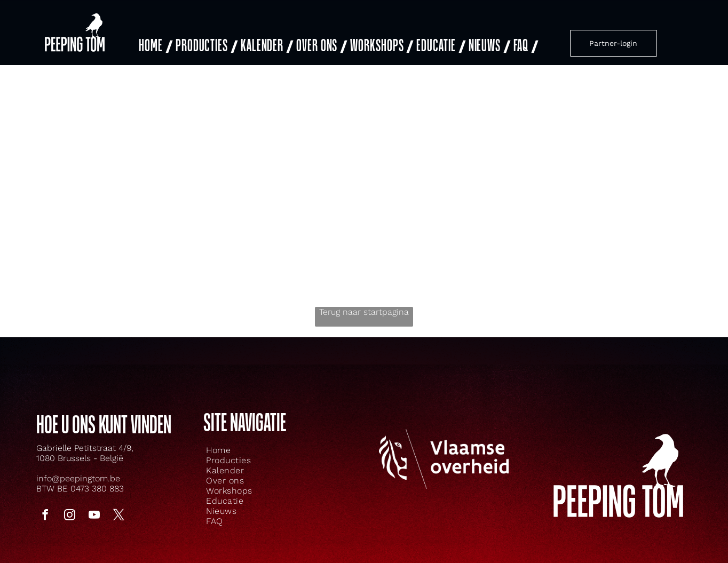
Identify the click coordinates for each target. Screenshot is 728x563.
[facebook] (45, 516)
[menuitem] (155, 46)
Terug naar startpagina (364, 312)
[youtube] (94, 516)
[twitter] (118, 516)
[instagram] (69, 516)
